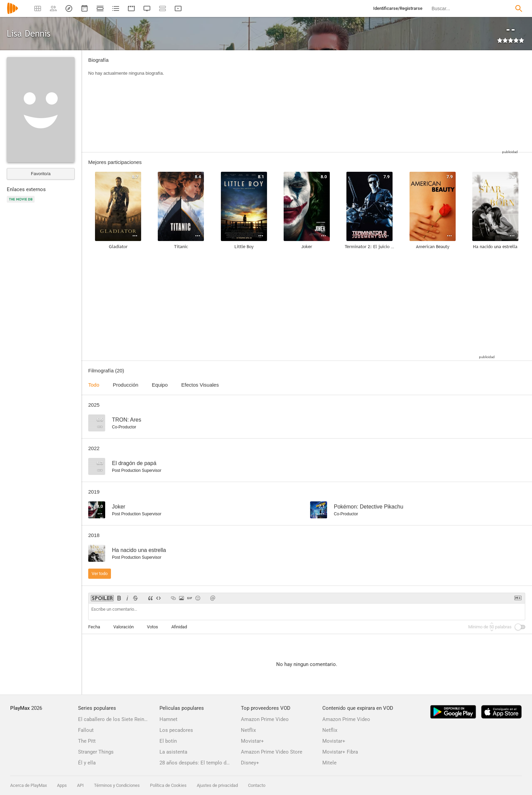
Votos (153, 627)
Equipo (160, 385)
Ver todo (100, 574)
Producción (126, 385)
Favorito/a (41, 174)
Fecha (94, 627)
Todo (94, 385)
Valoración (123, 627)
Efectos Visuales (200, 385)
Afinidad (179, 627)
